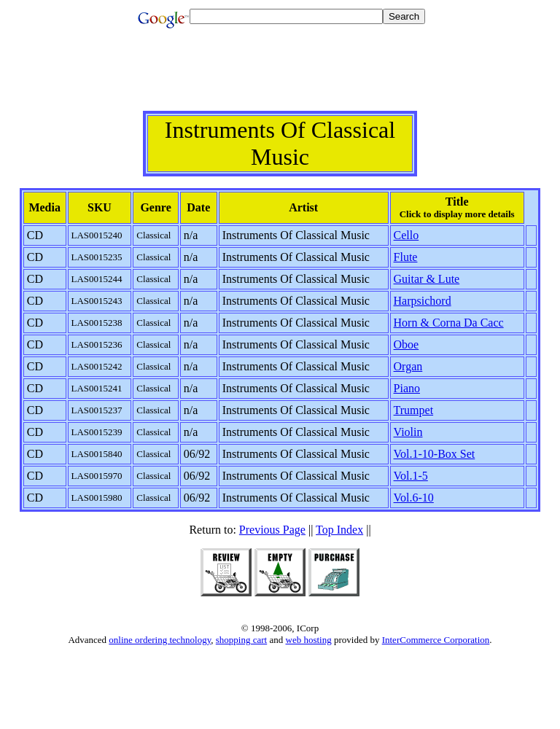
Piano (407, 388)
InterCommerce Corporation (436, 640)
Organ (408, 366)
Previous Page (272, 530)
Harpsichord (423, 301)
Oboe (407, 344)
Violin (408, 432)
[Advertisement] (280, 78)
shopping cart (241, 640)
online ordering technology (160, 640)
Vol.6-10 (414, 498)
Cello (407, 235)
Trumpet (414, 410)
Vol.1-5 (411, 476)
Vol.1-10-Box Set (435, 454)
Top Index (339, 530)
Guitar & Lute (427, 279)
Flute (406, 257)
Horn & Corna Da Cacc (449, 323)
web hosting (309, 640)
